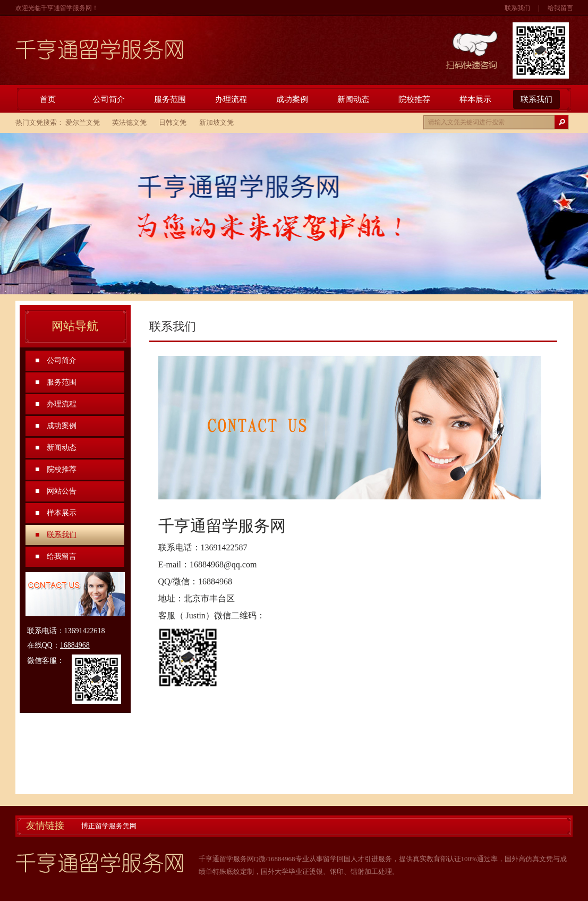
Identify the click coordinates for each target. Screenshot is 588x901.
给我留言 (560, 8)
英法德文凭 (129, 122)
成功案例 (292, 99)
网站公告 (62, 491)
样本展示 (475, 99)
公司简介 (109, 99)
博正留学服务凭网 (109, 826)
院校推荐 (414, 99)
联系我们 (517, 8)
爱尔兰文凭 (83, 122)
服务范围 (170, 99)
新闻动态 (353, 99)
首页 (48, 99)
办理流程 (231, 99)
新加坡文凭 (216, 122)
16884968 (75, 645)
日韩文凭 (173, 122)
